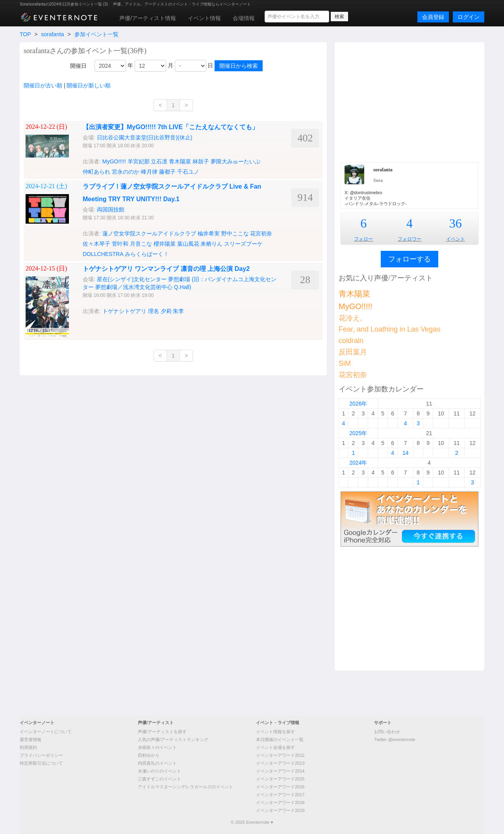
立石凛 (159, 161)
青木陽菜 (180, 161)
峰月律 (149, 172)
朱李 (178, 311)
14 (406, 453)
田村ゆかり (149, 755)
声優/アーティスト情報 (148, 18)
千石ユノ (188, 172)
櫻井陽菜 (165, 244)
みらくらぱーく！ (147, 254)
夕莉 (166, 311)
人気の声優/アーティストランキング (173, 739)
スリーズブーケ (243, 244)
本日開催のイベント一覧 (280, 739)
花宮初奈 (261, 234)
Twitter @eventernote (395, 739)
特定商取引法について (41, 763)
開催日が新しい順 (89, 85)
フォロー (363, 239)
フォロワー (409, 239)
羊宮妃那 (139, 161)
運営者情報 (31, 739)
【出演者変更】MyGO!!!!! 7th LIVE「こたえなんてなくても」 (170, 127)
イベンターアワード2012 (280, 755)
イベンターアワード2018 (280, 802)
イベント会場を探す (275, 747)
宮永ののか (126, 172)
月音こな (141, 244)
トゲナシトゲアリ (124, 311)
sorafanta (52, 34)
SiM (345, 363)
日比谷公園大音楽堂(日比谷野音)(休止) (145, 137)
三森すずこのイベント (159, 779)
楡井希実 (209, 234)
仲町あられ (96, 172)
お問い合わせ (387, 732)
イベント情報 (204, 18)
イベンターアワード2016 (280, 787)
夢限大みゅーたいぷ (235, 161)
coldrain (351, 341)
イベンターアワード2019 (280, 810)
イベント (456, 239)
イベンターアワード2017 (280, 795)
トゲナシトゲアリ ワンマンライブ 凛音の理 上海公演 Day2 (166, 269)
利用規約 (28, 747)
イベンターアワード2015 (280, 779)
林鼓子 (201, 161)
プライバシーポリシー (41, 755)
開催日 (78, 66)
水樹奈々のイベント (157, 747)
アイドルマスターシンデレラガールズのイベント (185, 787)
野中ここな (235, 234)
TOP (25, 34)
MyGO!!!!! (114, 161)
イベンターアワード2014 (280, 771)
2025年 (358, 433)
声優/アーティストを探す (162, 732)
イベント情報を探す (275, 732)
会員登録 (433, 17)
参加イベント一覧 (96, 34)
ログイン (469, 17)
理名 (154, 311)
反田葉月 (353, 352)
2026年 (358, 404)
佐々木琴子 (96, 244)
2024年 (358, 463)
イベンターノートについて (46, 732)
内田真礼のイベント (157, 763)
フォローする (409, 259)
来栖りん (211, 244)
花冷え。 (353, 318)
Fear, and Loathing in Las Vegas (389, 329)
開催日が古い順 (43, 85)
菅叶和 (120, 244)
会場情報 (244, 18)
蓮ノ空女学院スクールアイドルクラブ (149, 234)
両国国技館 (111, 209)
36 (456, 223)
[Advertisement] (409, 101)
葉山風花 (188, 244)
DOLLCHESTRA (103, 254)
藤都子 (167, 172)
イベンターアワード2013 (280, 763)
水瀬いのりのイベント (159, 771)
